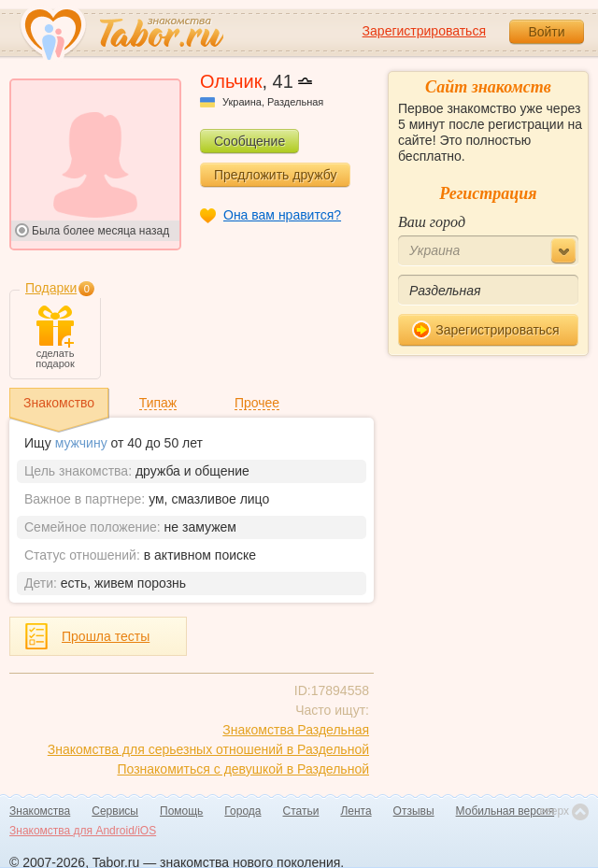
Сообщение (249, 141)
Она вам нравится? (282, 215)
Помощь (181, 811)
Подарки (51, 288)
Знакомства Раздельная (296, 730)
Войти (546, 32)
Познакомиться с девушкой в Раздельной (243, 769)
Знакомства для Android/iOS (83, 831)
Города (242, 811)
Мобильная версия (505, 811)
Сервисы (115, 811)
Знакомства (40, 811)
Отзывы (414, 811)
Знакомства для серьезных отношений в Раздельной (208, 749)
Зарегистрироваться (424, 31)
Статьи (301, 811)
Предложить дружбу (275, 175)
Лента (356, 811)
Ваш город (432, 222)
